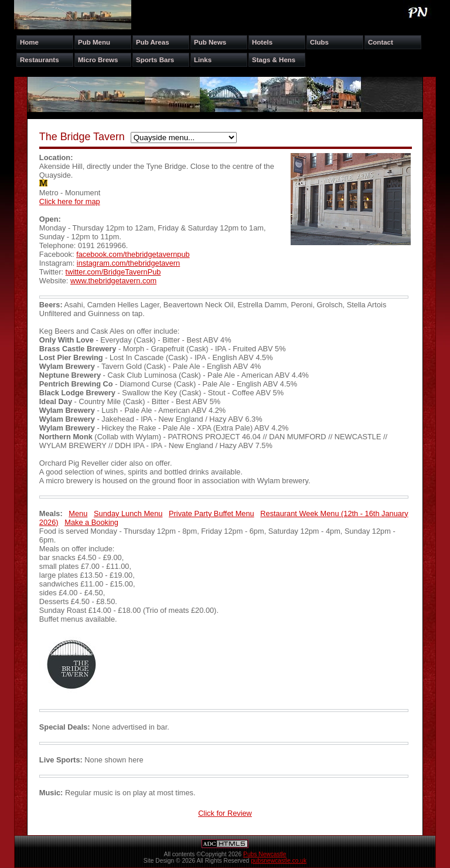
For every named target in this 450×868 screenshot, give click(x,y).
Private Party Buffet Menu (212, 513)
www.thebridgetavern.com (113, 281)
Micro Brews (98, 60)
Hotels (262, 42)
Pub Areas (153, 42)
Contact (381, 42)
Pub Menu (94, 42)
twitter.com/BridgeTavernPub (113, 272)
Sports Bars (155, 60)
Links (203, 60)
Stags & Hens (274, 60)
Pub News (210, 42)
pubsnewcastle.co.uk (279, 861)
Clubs (319, 42)
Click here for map (70, 201)
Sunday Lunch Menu (128, 513)
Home (29, 42)
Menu (78, 513)
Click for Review (225, 813)
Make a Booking (91, 522)
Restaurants (40, 60)
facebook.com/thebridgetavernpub (133, 254)
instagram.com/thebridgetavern (128, 263)
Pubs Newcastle (265, 854)
